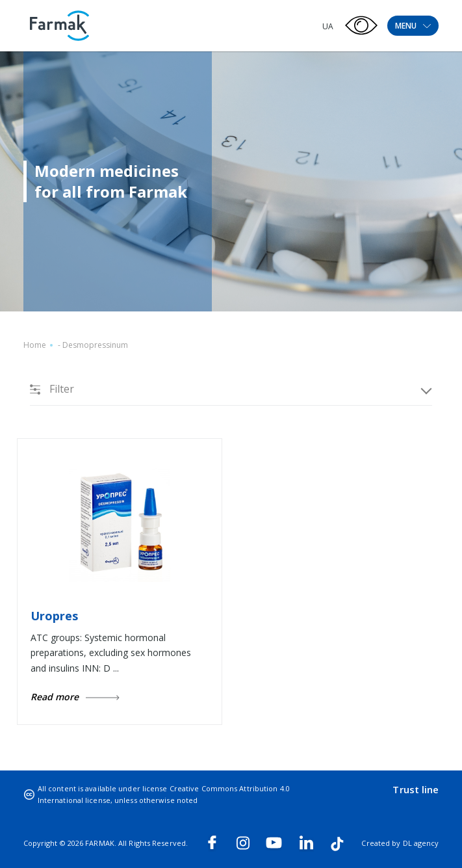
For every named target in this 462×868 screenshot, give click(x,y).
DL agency (421, 843)
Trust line (416, 789)
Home (35, 345)
